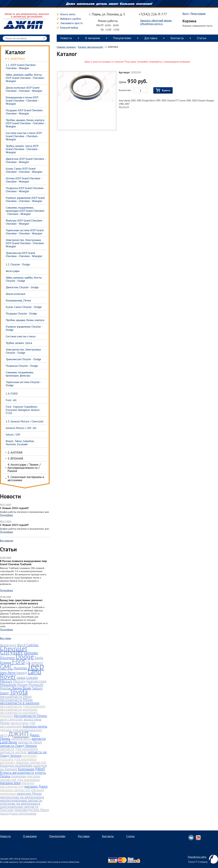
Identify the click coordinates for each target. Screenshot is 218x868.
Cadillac (33, 645)
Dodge (25, 656)
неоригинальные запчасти (21, 800)
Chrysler (12, 652)
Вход (186, 14)
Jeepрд (22, 673)
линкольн (19, 776)
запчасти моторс (13, 752)
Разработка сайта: (197, 857)
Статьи (202, 38)
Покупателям (122, 38)
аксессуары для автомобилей (18, 724)
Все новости (7, 541)
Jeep (36, 666)
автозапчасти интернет (19, 709)
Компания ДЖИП (31, 769)
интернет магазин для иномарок (19, 757)
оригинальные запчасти (19, 807)
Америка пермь (35, 726)
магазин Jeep (10, 783)
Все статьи (5, 638)
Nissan (22, 685)
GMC (6, 667)
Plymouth (36, 685)
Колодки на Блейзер (16, 765)
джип (18, 733)
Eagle (39, 658)
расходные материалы (18, 813)
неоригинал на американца (22, 797)
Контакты (177, 38)
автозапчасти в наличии (20, 703)
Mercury (6, 681)
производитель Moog (32, 810)
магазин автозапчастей (17, 785)
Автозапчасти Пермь (30, 716)
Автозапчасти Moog (16, 696)
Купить (163, 90)
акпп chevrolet (11, 719)
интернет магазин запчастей (23, 762)
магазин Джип (36, 786)
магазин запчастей (15, 790)
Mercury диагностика (30, 681)
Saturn (37, 688)
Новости (66, 38)
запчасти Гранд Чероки (18, 746)
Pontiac (6, 688)
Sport (4, 693)
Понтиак (7, 810)
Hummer (20, 668)
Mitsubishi (8, 685)
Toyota (19, 692)
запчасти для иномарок (19, 749)
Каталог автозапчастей (90, 47)
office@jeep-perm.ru (151, 24)
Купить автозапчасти (17, 773)
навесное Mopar (29, 793)
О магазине (93, 38)
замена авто (21, 738)
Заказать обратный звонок (156, 21)
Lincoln (32, 678)
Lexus (21, 678)
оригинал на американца (20, 803)
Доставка (151, 38)
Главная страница (66, 47)
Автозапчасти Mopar (16, 700)
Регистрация (198, 14)
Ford (18, 661)
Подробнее (6, 515)
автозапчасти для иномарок (23, 706)
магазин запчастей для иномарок (20, 778)
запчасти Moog (30, 742)
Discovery (7, 658)
